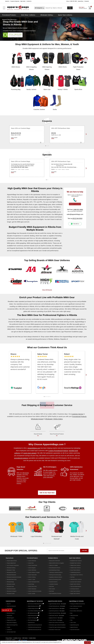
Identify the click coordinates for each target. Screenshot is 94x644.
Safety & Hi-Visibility (53, 565)
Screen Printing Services (54, 606)
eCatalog (72, 618)
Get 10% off (6, 610)
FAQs (71, 620)
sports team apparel (30, 453)
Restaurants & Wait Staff (54, 561)
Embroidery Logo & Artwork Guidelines (57, 625)
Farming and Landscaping (55, 575)
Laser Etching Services (54, 611)
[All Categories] (39, 8)
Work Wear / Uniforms (28, 15)
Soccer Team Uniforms (75, 570)
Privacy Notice (9, 638)
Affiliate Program (10, 618)
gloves (33, 209)
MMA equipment (36, 324)
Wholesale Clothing (46, 15)
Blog (71, 613)
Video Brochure (31, 623)
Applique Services (53, 618)
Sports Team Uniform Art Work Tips (57, 623)
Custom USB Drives (32, 570)
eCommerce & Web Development (35, 604)
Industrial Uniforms (53, 582)
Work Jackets (52, 589)
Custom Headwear (32, 589)
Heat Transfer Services (54, 608)
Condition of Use (17, 638)
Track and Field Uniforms (76, 586)
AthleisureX (58, 246)
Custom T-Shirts (32, 579)
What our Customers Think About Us (47, 347)
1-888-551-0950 (18, 34)
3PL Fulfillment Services (33, 613)
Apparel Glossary (74, 627)
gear (36, 204)
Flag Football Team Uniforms (77, 575)
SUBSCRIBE (84, 551)
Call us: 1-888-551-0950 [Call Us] (72, 1)
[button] (44, 397)
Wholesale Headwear (11, 575)
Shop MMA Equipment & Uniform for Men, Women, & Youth (47, 44)
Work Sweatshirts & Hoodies (55, 594)
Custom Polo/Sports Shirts (34, 582)
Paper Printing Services (33, 616)
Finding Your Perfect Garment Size (78, 604)
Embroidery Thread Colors (55, 630)
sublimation (36, 327)
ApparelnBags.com (34, 448)
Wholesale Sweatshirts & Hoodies (14, 577)
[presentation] (86, 533)
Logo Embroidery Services (55, 604)
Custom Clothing (32, 577)
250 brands (26, 473)
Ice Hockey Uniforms (75, 589)
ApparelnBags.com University (76, 601)
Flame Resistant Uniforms (55, 568)
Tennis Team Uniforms (75, 591)
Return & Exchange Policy (12, 625)
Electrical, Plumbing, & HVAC (55, 579)
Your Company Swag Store (13, 565)
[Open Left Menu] (4, 8)
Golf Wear (72, 577)
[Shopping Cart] (90, 8)
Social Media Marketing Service (35, 611)
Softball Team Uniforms (75, 565)
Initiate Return (10, 608)
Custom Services (53, 620)
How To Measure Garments (76, 606)
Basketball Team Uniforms (76, 561)
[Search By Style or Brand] (56, 8)
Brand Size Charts (74, 608)
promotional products (21, 458)
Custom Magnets (32, 568)
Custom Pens (31, 563)
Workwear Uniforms (53, 558)
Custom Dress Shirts (32, 586)
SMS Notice (25, 638)
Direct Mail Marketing (32, 620)
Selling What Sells (74, 616)
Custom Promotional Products (58, 451)
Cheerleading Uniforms (75, 572)
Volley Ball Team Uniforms (76, 579)
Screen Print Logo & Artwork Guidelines (57, 627)
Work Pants (52, 591)
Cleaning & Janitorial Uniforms (56, 572)
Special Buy (81, 1)
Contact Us (29, 1)
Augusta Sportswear (17, 248)
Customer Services (10, 601)
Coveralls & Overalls (53, 584)
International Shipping (12, 623)
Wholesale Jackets (11, 584)
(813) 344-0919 (77, 218)
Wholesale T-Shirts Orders (54, 419)
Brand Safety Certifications (76, 611)
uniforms (47, 324)
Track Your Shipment (11, 606)
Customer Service (63, 405)
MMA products (48, 241)
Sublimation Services (54, 616)
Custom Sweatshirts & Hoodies (35, 591)
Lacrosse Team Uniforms (76, 582)
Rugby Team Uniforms (75, 594)
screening (47, 327)
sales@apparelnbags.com (75, 214)
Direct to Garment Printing (55, 613)
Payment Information (75, 630)
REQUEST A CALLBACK (75, 204)
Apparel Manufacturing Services (35, 625)
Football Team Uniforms (75, 568)
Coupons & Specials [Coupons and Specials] (15, 1)
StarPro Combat (46, 246)
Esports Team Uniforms (75, 584)
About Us (7, 1)
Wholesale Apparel (37, 419)
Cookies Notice (32, 638)
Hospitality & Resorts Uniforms (56, 577)
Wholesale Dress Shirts (12, 579)
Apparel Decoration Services (55, 601)
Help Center (23, 1)
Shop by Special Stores (12, 561)
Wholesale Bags (10, 582)
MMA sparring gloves (34, 243)
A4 (53, 246)
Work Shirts (52, 586)
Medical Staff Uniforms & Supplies (56, 563)
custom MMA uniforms (52, 337)
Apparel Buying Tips (75, 625)
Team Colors (73, 623)
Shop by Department (11, 563)
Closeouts (87, 1)
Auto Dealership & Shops (54, 570)
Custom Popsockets (32, 575)
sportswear (37, 194)
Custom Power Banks (33, 565)
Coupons (47, 121)
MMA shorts (29, 204)
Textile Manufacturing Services (35, 630)
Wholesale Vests (10, 586)
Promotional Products (9, 15)
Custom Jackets (32, 594)
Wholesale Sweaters (11, 589)
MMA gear (20, 222)
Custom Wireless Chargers (34, 572)
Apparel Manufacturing (9, 20)
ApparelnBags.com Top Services (35, 601)
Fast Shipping (29, 405)
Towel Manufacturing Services (34, 627)
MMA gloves (11, 243)
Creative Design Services (33, 608)
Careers (9, 627)
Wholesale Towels (11, 594)
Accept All (87, 643)
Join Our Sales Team (11, 632)
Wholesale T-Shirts (11, 570)
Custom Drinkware (32, 561)
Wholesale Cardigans (12, 591)
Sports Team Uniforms (65, 15)
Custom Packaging (32, 618)
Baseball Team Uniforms (76, 563)
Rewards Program (11, 613)
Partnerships (9, 616)
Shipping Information (11, 620)
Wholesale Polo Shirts (11, 572)
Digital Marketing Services (33, 606)
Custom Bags (31, 584)
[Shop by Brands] (10, 558)
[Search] (70, 8)
